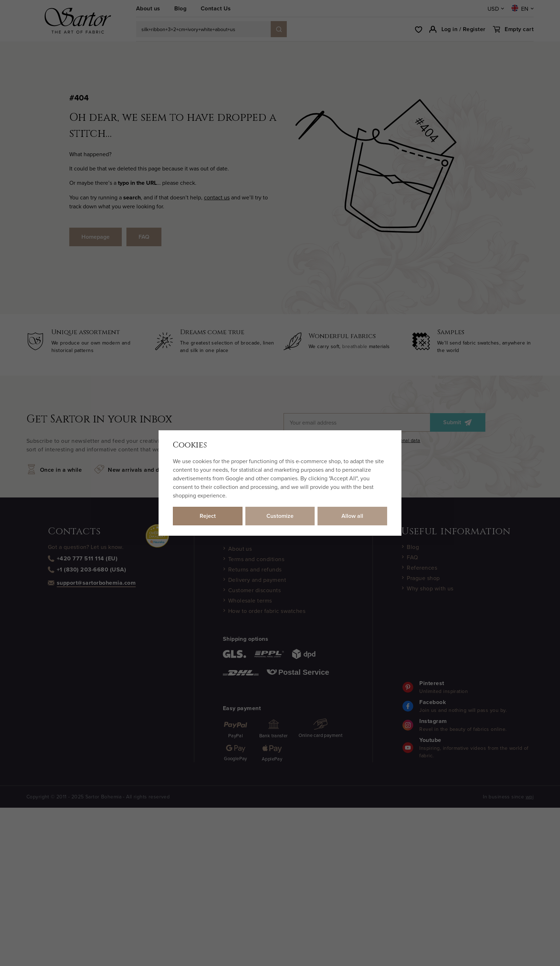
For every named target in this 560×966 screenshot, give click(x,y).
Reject (208, 516)
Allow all (352, 516)
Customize (280, 516)
